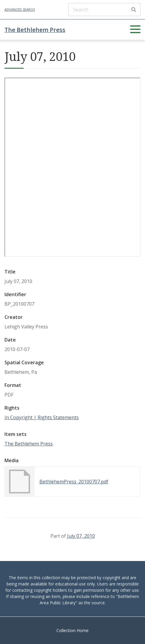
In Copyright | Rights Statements (42, 417)
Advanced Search (20, 9)
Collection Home (72, 630)
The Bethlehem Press (35, 30)
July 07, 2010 (81, 536)
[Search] (104, 10)
